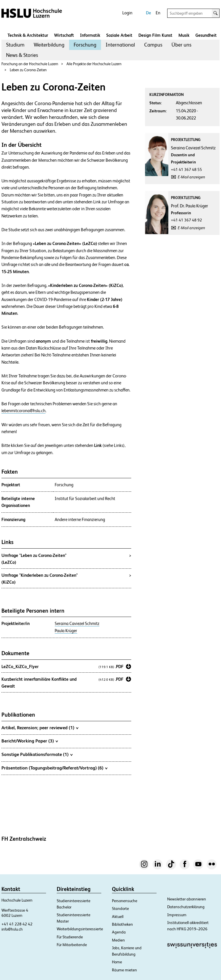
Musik (184, 35)
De (148, 13)
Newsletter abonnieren (187, 899)
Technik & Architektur (28, 35)
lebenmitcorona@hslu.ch (23, 411)
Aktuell (118, 917)
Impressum (177, 915)
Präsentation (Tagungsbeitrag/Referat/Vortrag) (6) (54, 768)
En (158, 13)
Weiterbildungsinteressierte (80, 929)
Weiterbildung (49, 45)
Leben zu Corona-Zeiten (28, 70)
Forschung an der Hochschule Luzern (30, 64)
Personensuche (125, 901)
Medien (118, 940)
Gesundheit (206, 35)
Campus (153, 45)
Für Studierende (70, 937)
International (120, 45)
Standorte (120, 908)
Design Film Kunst (155, 35)
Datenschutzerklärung (186, 907)
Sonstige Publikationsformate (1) (37, 754)
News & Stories (22, 55)
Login (127, 13)
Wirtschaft (64, 35)
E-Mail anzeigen (192, 177)
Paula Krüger (66, 631)
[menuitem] (15, 45)
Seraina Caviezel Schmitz (77, 624)
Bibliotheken (122, 924)
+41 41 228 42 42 (17, 924)
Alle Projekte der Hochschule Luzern (94, 64)
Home (117, 962)
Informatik (90, 35)
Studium (15, 45)
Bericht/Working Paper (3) (30, 741)
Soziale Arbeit (119, 35)
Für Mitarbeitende (72, 945)
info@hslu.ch (12, 929)
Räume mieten (124, 970)
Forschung (85, 45)
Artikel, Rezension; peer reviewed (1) (40, 728)
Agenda (119, 932)
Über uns (181, 45)
